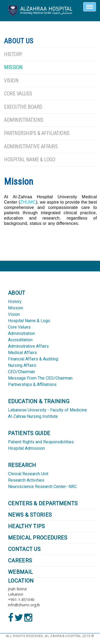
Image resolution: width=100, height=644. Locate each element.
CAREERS (20, 561)
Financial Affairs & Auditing (33, 359)
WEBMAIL (20, 572)
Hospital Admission (26, 448)
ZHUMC (28, 202)
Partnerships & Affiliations (37, 133)
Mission (13, 67)
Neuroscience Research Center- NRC (42, 487)
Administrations (24, 120)
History (13, 54)
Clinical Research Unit (28, 474)
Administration (21, 333)
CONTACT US (24, 549)
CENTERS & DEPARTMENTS (43, 504)
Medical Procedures (38, 538)
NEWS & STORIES (30, 515)
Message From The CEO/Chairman (40, 378)
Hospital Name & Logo (30, 159)
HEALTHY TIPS (27, 526)
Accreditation (20, 340)
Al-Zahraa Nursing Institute (33, 416)
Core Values (18, 94)
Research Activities (26, 480)
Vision (11, 81)
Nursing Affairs (22, 365)
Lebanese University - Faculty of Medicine (47, 410)
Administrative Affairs (31, 146)
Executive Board (23, 107)
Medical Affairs (22, 353)
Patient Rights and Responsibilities (41, 442)
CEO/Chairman (21, 372)
